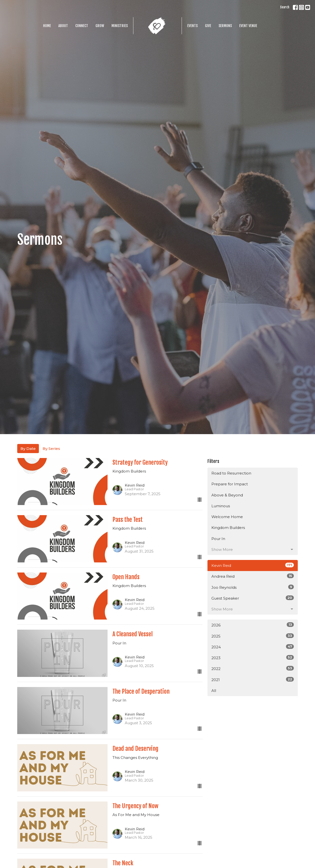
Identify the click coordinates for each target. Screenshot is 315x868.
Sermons (225, 26)
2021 (253, 680)
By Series (51, 449)
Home (47, 26)
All (214, 691)
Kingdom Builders (228, 528)
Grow (100, 26)
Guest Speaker (253, 598)
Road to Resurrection (231, 473)
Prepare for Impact (230, 484)
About (63, 26)
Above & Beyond (227, 495)
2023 (253, 658)
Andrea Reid (253, 576)
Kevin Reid (253, 565)
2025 (253, 636)
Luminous (221, 506)
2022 (253, 668)
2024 (253, 647)
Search (285, 7)
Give (208, 26)
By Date (28, 449)
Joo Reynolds (253, 587)
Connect (82, 26)
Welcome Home (227, 517)
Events (192, 26)
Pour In (218, 539)
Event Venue (248, 26)
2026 (253, 625)
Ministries (120, 26)
